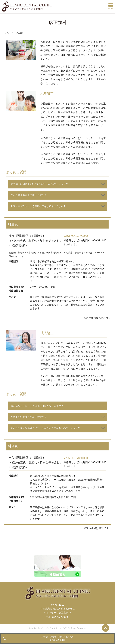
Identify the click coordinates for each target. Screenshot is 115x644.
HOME (6, 33)
